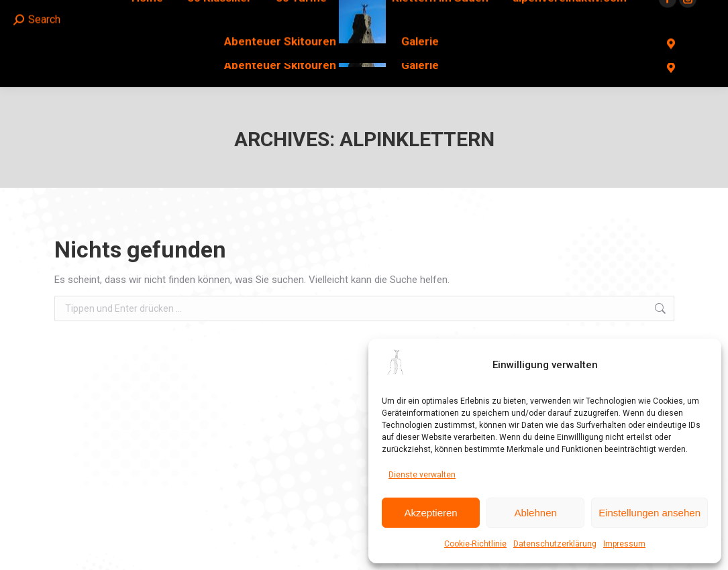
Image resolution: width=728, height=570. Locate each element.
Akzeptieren (430, 513)
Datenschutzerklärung (555, 544)
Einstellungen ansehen (649, 513)
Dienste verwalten (422, 475)
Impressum (624, 544)
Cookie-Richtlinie (475, 544)
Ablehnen (535, 513)
